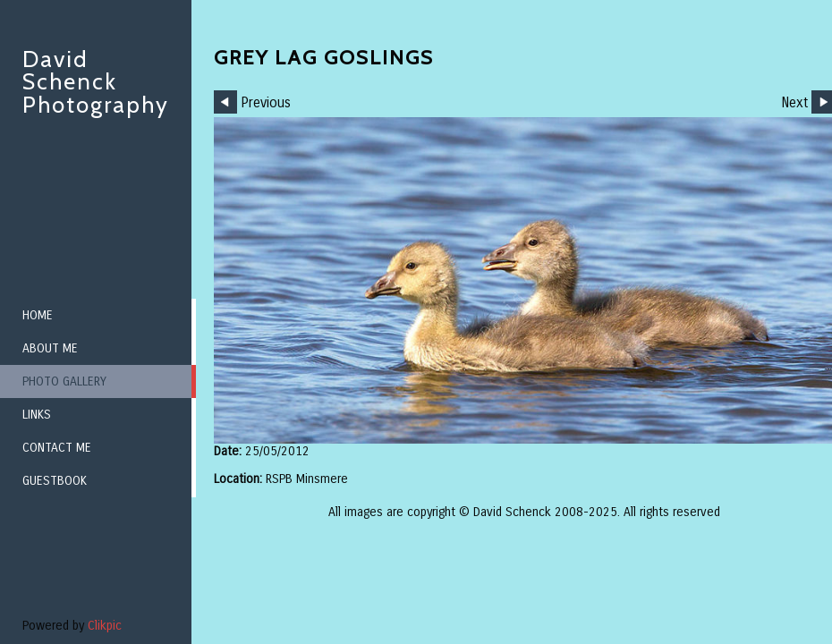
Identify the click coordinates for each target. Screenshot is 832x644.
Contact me (57, 448)
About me (50, 348)
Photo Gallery (64, 381)
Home (38, 315)
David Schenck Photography (96, 82)
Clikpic (105, 626)
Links (37, 415)
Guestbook (55, 481)
